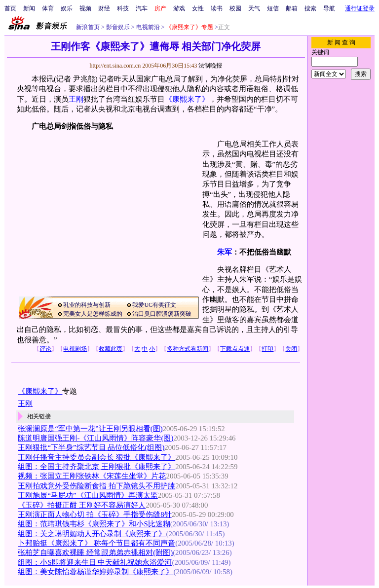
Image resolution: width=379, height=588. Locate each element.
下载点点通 (235, 349)
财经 (104, 8)
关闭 (291, 349)
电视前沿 (147, 27)
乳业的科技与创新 (87, 305)
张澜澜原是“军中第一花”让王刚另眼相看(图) (90, 429)
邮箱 (292, 8)
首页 (10, 8)
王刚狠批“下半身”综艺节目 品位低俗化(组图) (91, 447)
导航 (329, 8)
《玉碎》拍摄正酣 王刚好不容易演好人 (82, 505)
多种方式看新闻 (188, 349)
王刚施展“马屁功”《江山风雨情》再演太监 (88, 495)
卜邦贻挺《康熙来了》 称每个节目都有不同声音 (96, 543)
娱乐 (67, 8)
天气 (254, 8)
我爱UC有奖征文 (154, 305)
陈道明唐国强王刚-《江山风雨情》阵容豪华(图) (95, 438)
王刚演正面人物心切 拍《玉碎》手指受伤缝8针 (95, 514)
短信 (273, 8)
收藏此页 (111, 349)
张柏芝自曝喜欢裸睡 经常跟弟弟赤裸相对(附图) (95, 552)
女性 (198, 8)
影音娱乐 (118, 27)
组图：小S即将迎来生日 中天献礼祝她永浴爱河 (95, 562)
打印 (267, 349)
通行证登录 (360, 8)
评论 (45, 349)
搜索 (310, 8)
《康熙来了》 (187, 99)
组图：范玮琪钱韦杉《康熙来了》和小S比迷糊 (94, 524)
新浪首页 (88, 27)
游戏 (179, 8)
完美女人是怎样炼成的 (93, 314)
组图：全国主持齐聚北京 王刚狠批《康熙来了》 (96, 467)
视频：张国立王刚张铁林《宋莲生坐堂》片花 (92, 476)
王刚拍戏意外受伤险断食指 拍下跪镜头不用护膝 (96, 486)
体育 (48, 8)
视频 (85, 8)
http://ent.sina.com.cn (116, 66)
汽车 (142, 8)
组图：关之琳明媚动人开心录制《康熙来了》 (92, 534)
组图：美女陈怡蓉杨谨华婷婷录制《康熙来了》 (95, 572)
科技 (123, 8)
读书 (217, 8)
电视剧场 (75, 349)
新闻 (29, 8)
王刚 (76, 99)
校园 (235, 8)
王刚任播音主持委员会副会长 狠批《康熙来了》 (96, 457)
